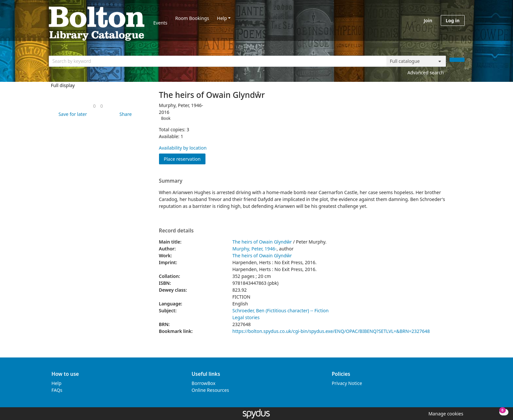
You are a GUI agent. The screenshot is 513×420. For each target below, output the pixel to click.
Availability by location (183, 148)
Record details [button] (176, 231)
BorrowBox (204, 383)
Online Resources (210, 390)
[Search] (457, 60)
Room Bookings (192, 18)
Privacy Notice (347, 383)
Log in (452, 20)
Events (160, 23)
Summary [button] (171, 181)
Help (222, 18)
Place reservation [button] (185, 159)
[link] (94, 106)
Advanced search (425, 73)
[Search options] (416, 61)
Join (428, 20)
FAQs (57, 390)
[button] (72, 114)
